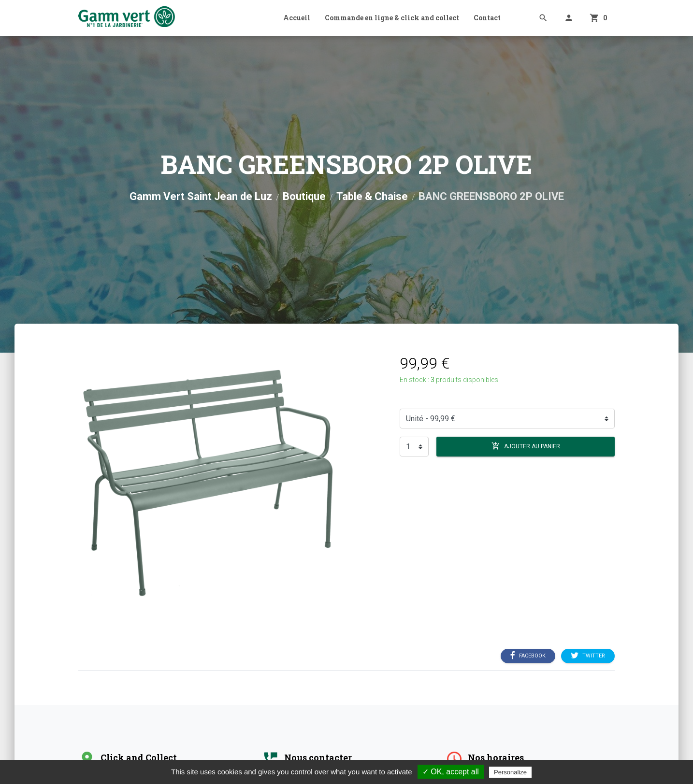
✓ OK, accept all (451, 772)
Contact (487, 18)
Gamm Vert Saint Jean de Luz (201, 196)
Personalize (510, 772)
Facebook (528, 656)
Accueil (297, 18)
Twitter (588, 656)
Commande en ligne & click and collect (392, 18)
